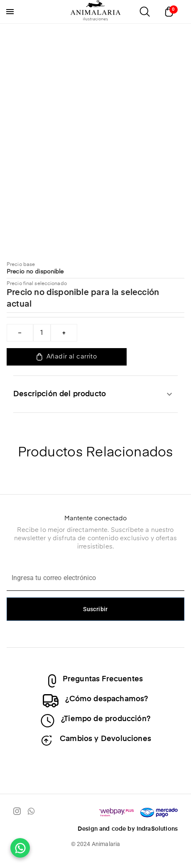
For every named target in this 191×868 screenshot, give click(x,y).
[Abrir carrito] (171, 12)
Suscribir (95, 609)
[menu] (10, 12)
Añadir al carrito (67, 357)
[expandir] (169, 394)
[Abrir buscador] (144, 12)
